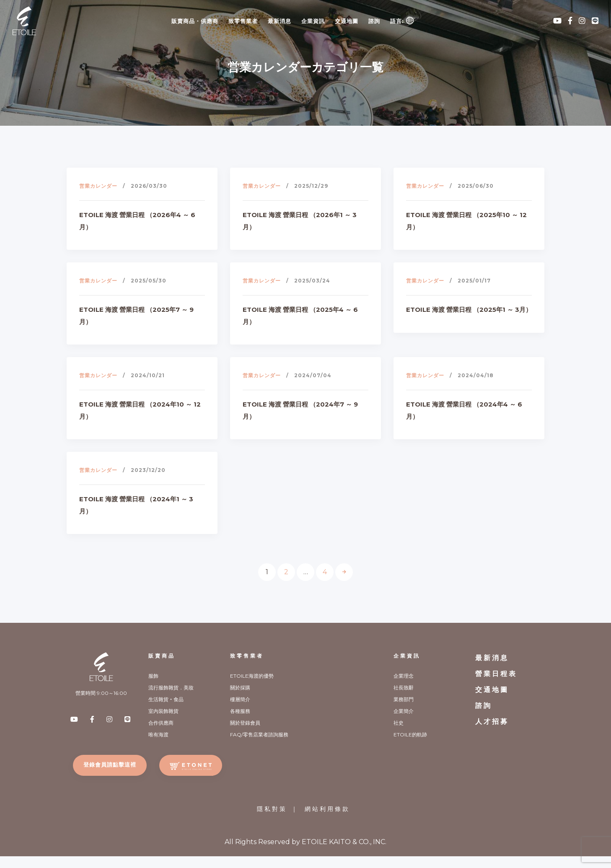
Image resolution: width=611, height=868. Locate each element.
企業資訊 (313, 21)
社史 (399, 723)
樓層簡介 (240, 699)
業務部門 (404, 699)
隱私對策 (272, 809)
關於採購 (240, 688)
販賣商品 (162, 656)
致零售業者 (243, 21)
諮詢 (374, 21)
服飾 (153, 676)
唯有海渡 (158, 735)
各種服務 (240, 711)
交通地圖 (347, 21)
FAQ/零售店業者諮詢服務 (259, 735)
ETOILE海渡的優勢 (252, 676)
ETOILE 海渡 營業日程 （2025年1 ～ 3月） (469, 310)
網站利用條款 (327, 809)
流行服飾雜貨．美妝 (171, 688)
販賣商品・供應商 (195, 21)
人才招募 (492, 722)
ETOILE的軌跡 (410, 735)
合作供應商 (161, 723)
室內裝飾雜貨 (163, 711)
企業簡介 (404, 711)
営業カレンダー (98, 186)
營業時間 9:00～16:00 (101, 693)
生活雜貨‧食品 (166, 699)
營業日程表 (496, 674)
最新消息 (280, 21)
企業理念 (404, 676)
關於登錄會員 (245, 723)
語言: (402, 21)
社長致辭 (404, 688)
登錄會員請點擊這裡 (110, 764)
